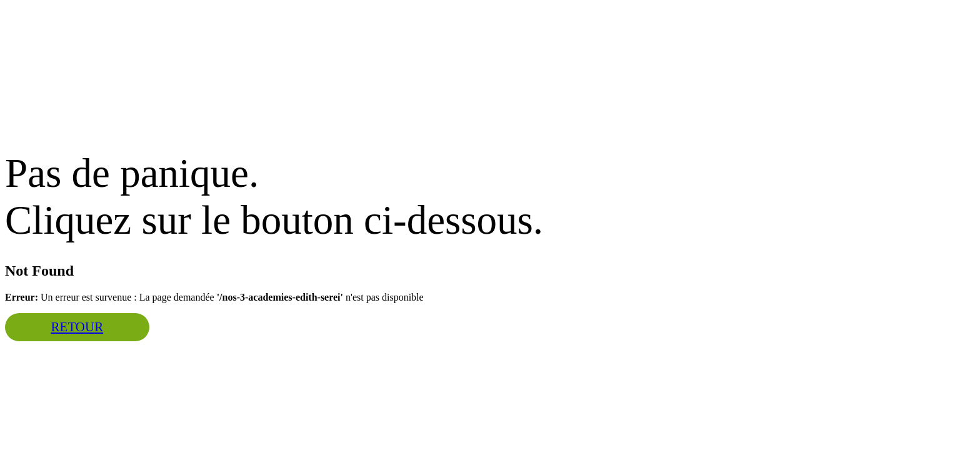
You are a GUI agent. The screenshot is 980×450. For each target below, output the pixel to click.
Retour (77, 327)
